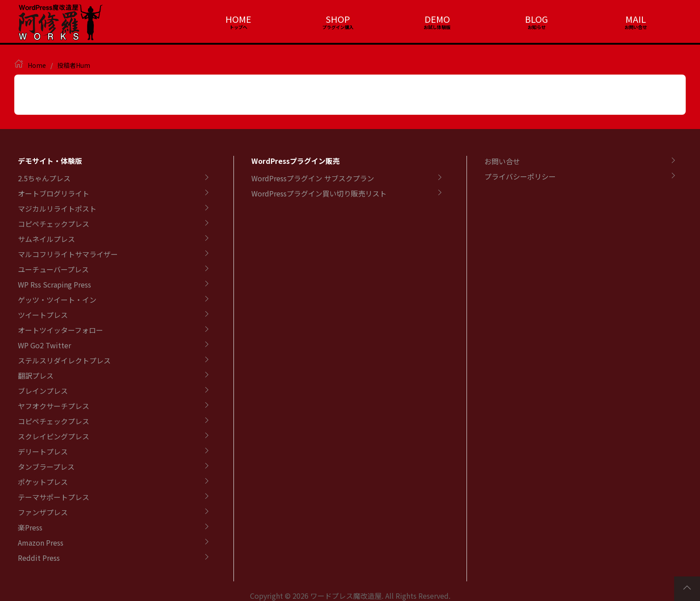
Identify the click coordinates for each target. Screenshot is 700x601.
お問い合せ (502, 161)
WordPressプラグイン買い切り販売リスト (319, 193)
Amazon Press (41, 543)
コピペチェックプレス (54, 224)
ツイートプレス (43, 315)
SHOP (338, 19)
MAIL (636, 19)
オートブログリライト (54, 193)
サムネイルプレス (46, 239)
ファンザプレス (43, 512)
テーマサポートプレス (54, 497)
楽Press (30, 527)
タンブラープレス (46, 467)
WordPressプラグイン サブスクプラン (313, 178)
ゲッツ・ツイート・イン (57, 300)
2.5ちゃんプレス (44, 178)
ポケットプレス (43, 482)
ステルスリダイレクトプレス (64, 360)
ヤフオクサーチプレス (54, 406)
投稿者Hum (74, 65)
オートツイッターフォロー (60, 330)
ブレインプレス (43, 391)
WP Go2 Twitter (44, 345)
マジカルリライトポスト (57, 209)
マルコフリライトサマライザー (68, 254)
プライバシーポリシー (520, 176)
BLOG (536, 19)
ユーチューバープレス (53, 269)
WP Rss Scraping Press (54, 284)
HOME (238, 19)
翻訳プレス (36, 376)
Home (37, 65)
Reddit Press (39, 558)
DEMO (437, 19)
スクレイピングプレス (54, 436)
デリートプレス (43, 451)
